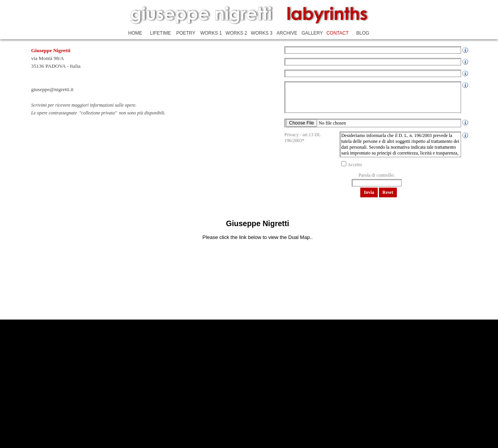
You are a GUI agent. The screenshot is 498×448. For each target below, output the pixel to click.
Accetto (355, 165)
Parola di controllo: (377, 175)
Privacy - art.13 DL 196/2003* (302, 138)
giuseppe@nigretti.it (52, 89)
